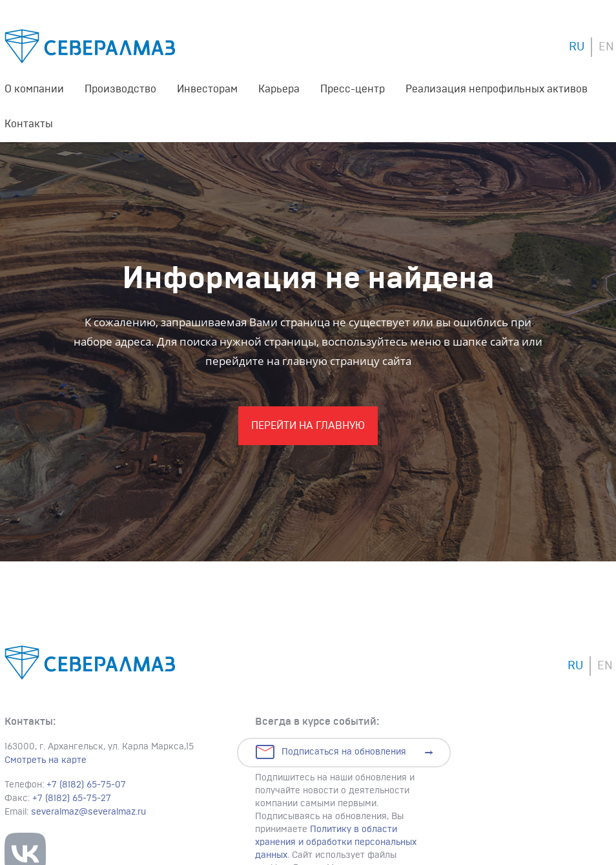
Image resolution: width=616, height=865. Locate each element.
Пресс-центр (353, 89)
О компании (34, 89)
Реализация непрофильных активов (497, 89)
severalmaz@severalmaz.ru (88, 812)
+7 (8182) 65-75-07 (86, 785)
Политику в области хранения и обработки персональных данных (336, 842)
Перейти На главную (308, 426)
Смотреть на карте (46, 760)
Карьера (279, 89)
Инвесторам (207, 89)
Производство (120, 89)
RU (577, 47)
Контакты (29, 124)
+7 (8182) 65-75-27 (72, 798)
